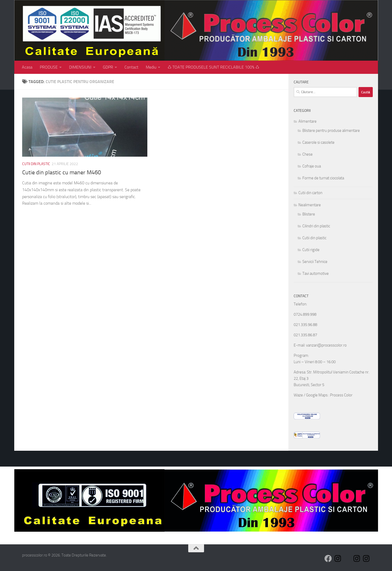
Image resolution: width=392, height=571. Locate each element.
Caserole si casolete (318, 142)
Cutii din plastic (36, 164)
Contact (131, 67)
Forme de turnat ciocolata (323, 178)
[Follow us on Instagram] (338, 559)
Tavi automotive (316, 273)
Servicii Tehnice (315, 262)
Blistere (309, 214)
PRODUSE (49, 67)
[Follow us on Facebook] (328, 559)
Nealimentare (310, 205)
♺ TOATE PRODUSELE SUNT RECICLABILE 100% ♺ (213, 67)
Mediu (151, 67)
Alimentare (308, 121)
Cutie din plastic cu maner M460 (62, 172)
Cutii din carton (310, 193)
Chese (308, 154)
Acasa (27, 67)
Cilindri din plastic (316, 226)
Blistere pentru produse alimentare (331, 131)
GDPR (108, 67)
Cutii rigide (311, 250)
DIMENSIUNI (80, 67)
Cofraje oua (312, 166)
